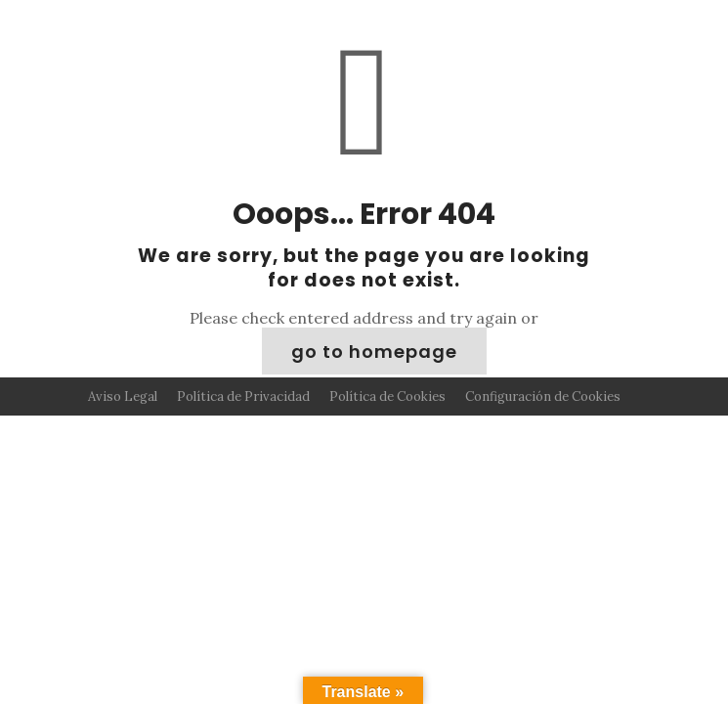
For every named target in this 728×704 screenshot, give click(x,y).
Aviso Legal (123, 396)
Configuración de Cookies (543, 396)
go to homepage (374, 352)
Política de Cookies (387, 396)
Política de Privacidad (243, 396)
